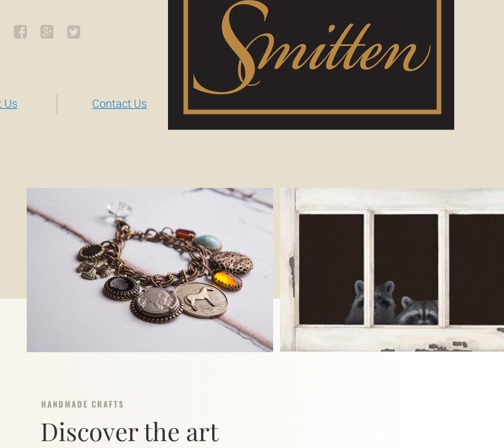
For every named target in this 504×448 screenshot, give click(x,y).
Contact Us (119, 104)
